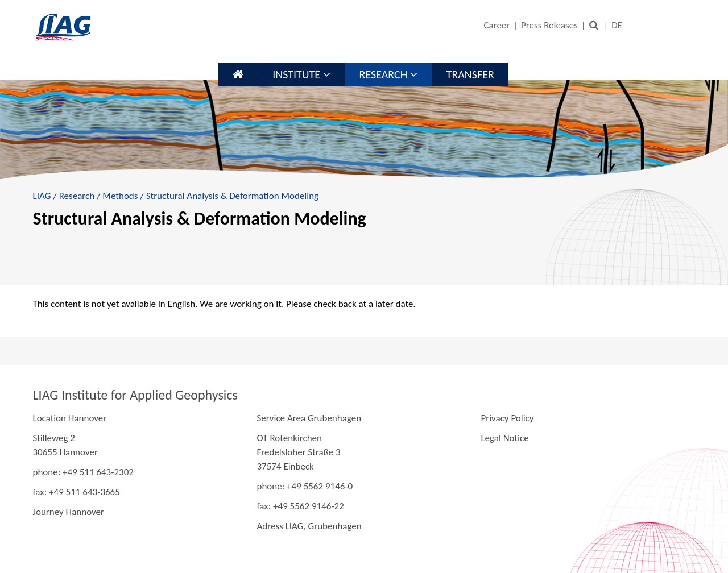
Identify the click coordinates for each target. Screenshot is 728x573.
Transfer (470, 74)
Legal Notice (504, 438)
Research (388, 74)
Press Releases (549, 25)
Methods (120, 196)
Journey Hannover (69, 512)
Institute (301, 74)
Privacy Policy (507, 418)
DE (617, 25)
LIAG (42, 196)
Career (497, 25)
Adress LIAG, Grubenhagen (309, 526)
